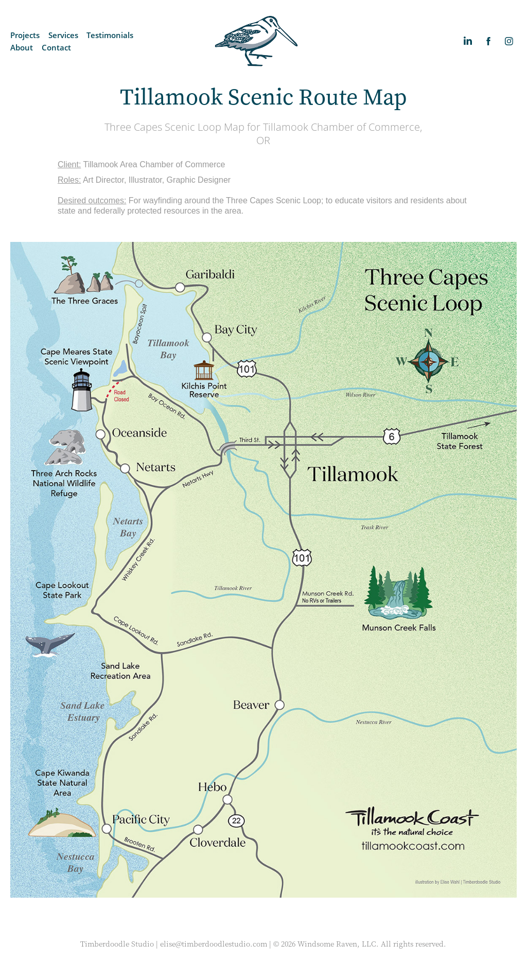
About (22, 47)
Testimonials (110, 35)
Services (63, 35)
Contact (56, 47)
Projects (25, 35)
